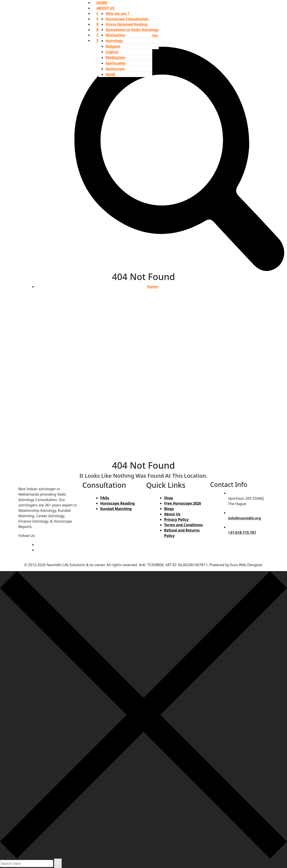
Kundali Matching (116, 509)
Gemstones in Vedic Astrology (132, 30)
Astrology (114, 41)
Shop (169, 498)
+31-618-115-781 (242, 532)
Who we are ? (117, 13)
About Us (172, 514)
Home (152, 287)
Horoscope (115, 69)
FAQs (105, 498)
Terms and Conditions (184, 525)
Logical (112, 52)
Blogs (169, 509)
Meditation (115, 57)
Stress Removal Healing (127, 24)
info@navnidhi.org (245, 518)
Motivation (115, 35)
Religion (113, 46)
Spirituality (115, 63)
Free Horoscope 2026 (183, 503)
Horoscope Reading (117, 503)
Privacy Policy (176, 519)
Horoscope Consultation (127, 19)
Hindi (110, 74)
